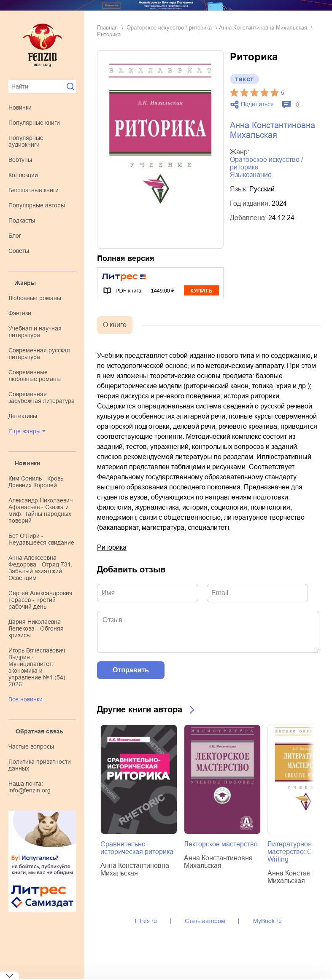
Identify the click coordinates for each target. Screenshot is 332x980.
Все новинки (26, 699)
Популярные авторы (37, 205)
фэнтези (20, 313)
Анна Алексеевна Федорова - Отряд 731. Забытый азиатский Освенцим (40, 568)
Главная (107, 28)
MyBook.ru (267, 921)
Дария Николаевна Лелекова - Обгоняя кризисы (36, 628)
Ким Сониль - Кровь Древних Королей (36, 482)
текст (244, 79)
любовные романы (35, 298)
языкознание (251, 175)
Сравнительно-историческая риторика (137, 848)
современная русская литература (39, 354)
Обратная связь (39, 731)
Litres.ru (146, 921)
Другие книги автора (140, 709)
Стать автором (205, 921)
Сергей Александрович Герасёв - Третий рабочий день (40, 600)
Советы (19, 251)
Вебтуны (20, 160)
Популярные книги (34, 123)
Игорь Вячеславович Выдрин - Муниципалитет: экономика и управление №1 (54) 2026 (37, 667)
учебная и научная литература (35, 332)
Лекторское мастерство (221, 844)
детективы (23, 416)
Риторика (112, 547)
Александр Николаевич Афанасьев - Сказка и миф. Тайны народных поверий (40, 510)
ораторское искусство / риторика (169, 28)
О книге (115, 325)
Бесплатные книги (34, 190)
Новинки (20, 107)
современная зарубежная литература (42, 397)
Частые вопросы (31, 746)
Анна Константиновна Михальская (263, 28)
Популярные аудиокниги (26, 141)
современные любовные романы (35, 376)
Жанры (25, 283)
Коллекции (23, 175)
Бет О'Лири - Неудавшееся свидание (41, 539)
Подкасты (22, 220)
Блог (15, 236)
